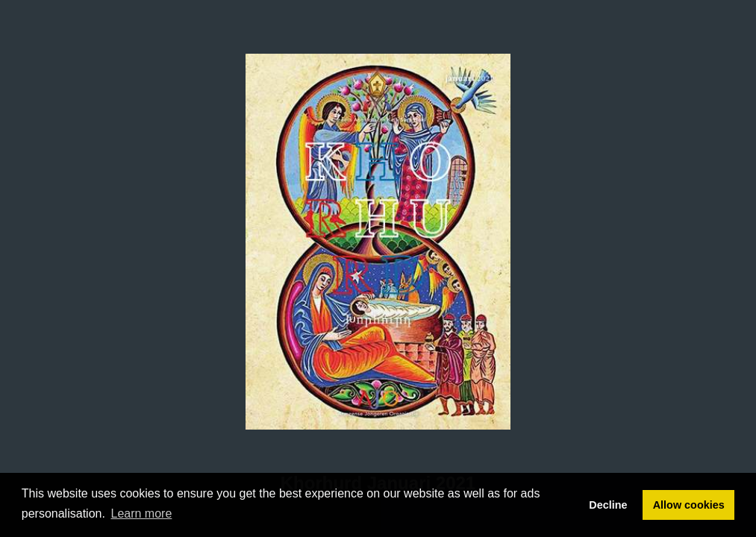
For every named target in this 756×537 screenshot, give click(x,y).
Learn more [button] (142, 514)
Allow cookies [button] (689, 505)
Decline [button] (608, 505)
